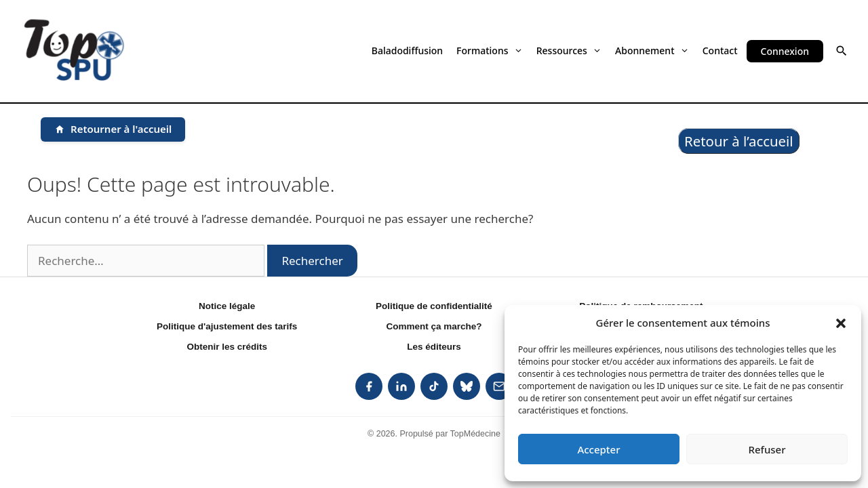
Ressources (569, 50)
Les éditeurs (434, 347)
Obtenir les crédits (227, 347)
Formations (490, 50)
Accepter (598, 449)
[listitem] (369, 386)
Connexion (785, 51)
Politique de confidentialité (434, 306)
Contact (720, 50)
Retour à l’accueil (739, 141)
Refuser (767, 449)
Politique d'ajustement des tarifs (227, 326)
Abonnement (652, 50)
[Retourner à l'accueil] (113, 129)
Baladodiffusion (407, 50)
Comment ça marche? (434, 326)
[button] (841, 323)
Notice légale (227, 306)
